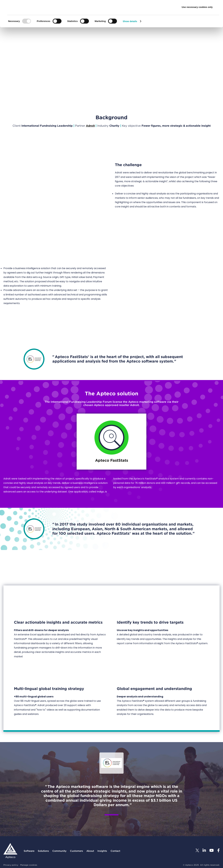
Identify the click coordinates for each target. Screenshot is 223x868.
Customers (77, 851)
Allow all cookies (197, 8)
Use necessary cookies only (197, 28)
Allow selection (197, 18)
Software (29, 851)
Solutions (43, 851)
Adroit (90, 126)
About (90, 851)
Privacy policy (11, 865)
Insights (102, 851)
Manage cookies (29, 865)
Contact (115, 851)
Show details (130, 43)
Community (59, 851)
